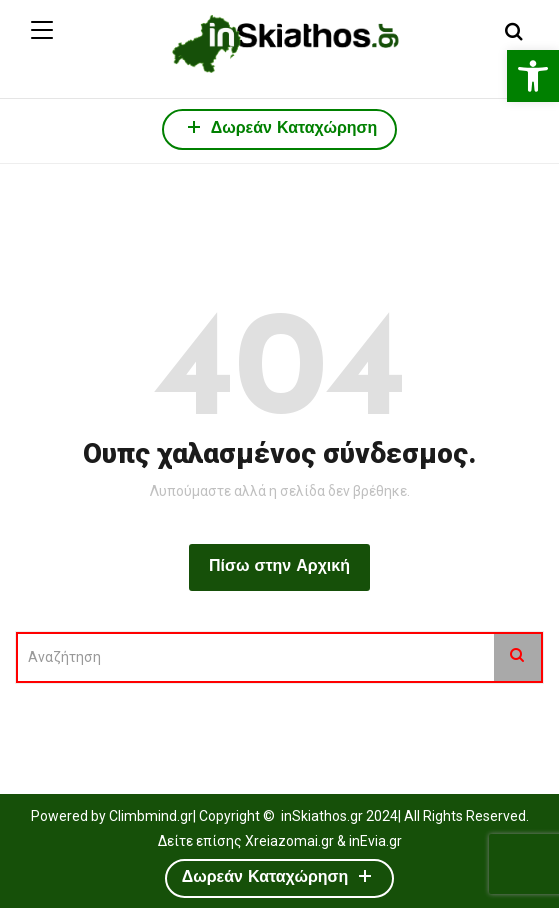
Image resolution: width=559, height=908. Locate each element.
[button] (533, 76)
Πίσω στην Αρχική (279, 567)
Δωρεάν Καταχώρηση (280, 126)
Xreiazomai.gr (289, 841)
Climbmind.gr (151, 816)
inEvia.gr (375, 841)
